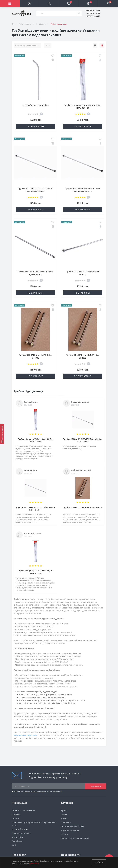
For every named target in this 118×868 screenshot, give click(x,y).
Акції (14, 845)
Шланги (42, 24)
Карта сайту (17, 837)
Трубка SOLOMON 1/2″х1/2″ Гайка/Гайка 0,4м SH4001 (83, 440)
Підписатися (96, 786)
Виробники (17, 841)
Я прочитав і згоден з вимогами (38, 791)
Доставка (16, 814)
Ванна (64, 814)
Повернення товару (21, 833)
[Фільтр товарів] (2, 434)
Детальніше (34, 864)
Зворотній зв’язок (20, 829)
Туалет (64, 818)
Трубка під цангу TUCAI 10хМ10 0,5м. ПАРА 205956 (35, 440)
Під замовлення (35, 126)
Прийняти (99, 862)
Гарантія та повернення (23, 810)
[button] (49, 3)
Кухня (64, 810)
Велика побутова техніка (73, 826)
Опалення (66, 822)
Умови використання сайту (35, 791)
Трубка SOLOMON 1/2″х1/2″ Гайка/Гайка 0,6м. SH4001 (35, 509)
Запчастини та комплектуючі (75, 838)
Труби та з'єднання (26, 24)
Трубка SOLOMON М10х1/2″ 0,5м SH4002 (83, 507)
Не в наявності (35, 210)
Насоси (64, 834)
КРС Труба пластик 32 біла (35, 105)
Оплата (15, 818)
